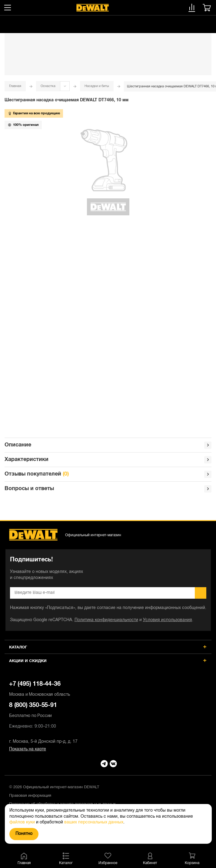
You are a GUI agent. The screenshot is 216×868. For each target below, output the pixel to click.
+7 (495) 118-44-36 (108, 690)
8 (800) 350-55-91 (108, 711)
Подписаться (201, 593)
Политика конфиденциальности (106, 620)
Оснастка (48, 86)
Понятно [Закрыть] (24, 834)
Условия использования (168, 620)
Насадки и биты (97, 86)
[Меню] (8, 8)
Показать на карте (28, 749)
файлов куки (22, 822)
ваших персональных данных (94, 822)
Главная (15, 86)
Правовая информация (30, 796)
